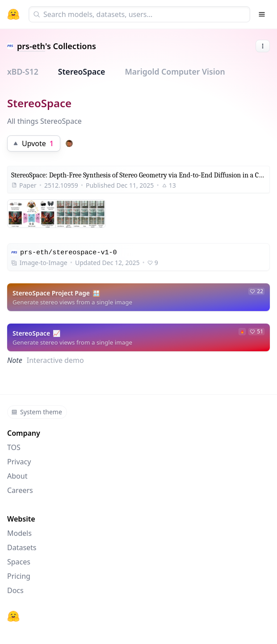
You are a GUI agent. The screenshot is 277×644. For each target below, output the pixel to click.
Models (19, 533)
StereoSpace (82, 72)
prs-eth (31, 46)
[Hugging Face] (13, 616)
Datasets (22, 547)
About (17, 476)
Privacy (19, 462)
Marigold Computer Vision (175, 72)
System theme (37, 412)
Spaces (19, 562)
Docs (15, 590)
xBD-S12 (23, 72)
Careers (20, 490)
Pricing (19, 576)
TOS (14, 447)
